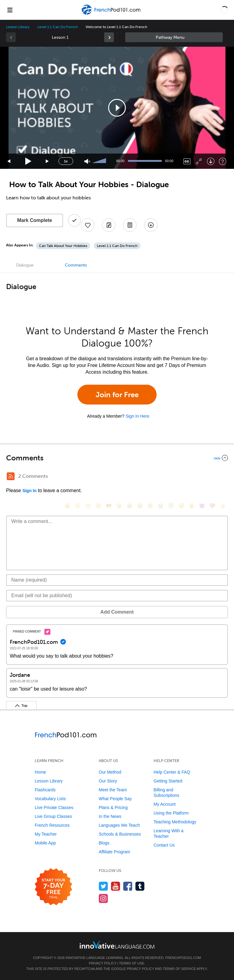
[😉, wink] (150, 506)
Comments (76, 265)
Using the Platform (171, 813)
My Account (165, 804)
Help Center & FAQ (172, 772)
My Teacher (46, 834)
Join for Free (117, 395)
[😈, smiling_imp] (202, 506)
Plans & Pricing (113, 808)
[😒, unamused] (98, 506)
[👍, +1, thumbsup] (223, 506)
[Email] (117, 596)
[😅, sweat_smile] (140, 506)
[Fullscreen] (199, 161)
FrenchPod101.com (183, 958)
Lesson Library (18, 27)
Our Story (108, 781)
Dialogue (25, 265)
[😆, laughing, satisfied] (129, 506)
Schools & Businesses (120, 834)
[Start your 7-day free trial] (53, 887)
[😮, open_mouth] (192, 506)
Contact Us (164, 845)
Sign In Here (137, 416)
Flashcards (45, 790)
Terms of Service (179, 969)
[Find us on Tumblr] (140, 886)
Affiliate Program (114, 852)
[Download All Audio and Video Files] (151, 225)
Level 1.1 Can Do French (58, 27)
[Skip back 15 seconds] (9, 161)
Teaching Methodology (175, 822)
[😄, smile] (67, 506)
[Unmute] (87, 161)
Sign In (29, 491)
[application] (117, 108)
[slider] (100, 161)
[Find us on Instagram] (103, 898)
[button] (224, 10)
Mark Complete (35, 220)
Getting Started (168, 781)
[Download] (211, 161)
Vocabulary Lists (50, 799)
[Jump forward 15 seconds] (48, 161)
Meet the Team (113, 790)
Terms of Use (132, 963)
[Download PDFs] (130, 225)
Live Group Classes (53, 816)
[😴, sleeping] (181, 506)
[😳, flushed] (78, 506)
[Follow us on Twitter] (103, 886)
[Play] (28, 161)
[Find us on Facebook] (128, 886)
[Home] (111, 14)
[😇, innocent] (171, 506)
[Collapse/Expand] (117, 458)
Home (40, 772)
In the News (110, 816)
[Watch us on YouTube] (116, 886)
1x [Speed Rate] (66, 161)
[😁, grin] (88, 506)
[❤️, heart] (212, 506)
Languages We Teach (119, 825)
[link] (109, 37)
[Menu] (10, 10)
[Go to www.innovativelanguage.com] (117, 945)
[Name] (117, 580)
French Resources (52, 825)
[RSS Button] (11, 476)
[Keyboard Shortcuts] (223, 161)
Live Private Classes (54, 808)
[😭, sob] (161, 506)
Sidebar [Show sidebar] (174, 37)
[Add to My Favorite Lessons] (88, 225)
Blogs (104, 843)
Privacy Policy (103, 963)
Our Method (110, 772)
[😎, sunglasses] (109, 506)
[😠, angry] (119, 506)
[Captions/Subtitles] (187, 161)
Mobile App (45, 843)
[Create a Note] (109, 225)
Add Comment (117, 612)
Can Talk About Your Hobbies (63, 246)
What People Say (115, 799)
